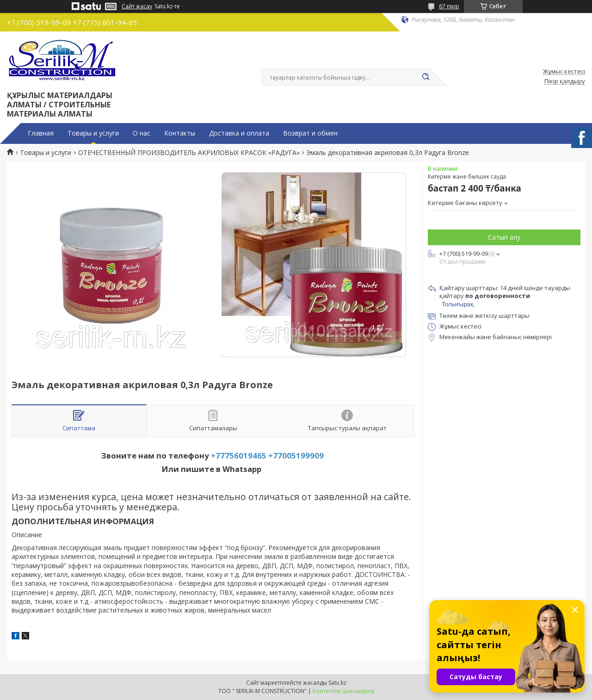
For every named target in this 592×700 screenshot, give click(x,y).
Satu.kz (337, 683)
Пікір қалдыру (565, 81)
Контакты (180, 133)
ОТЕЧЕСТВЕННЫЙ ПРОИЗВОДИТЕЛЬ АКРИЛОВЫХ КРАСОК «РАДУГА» (189, 153)
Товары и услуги (93, 133)
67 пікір (449, 6)
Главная (41, 133)
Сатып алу (504, 237)
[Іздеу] (425, 77)
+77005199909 (296, 455)
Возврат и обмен (310, 133)
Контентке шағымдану (343, 691)
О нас (142, 133)
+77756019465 (239, 455)
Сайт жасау (137, 6)
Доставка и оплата (239, 133)
